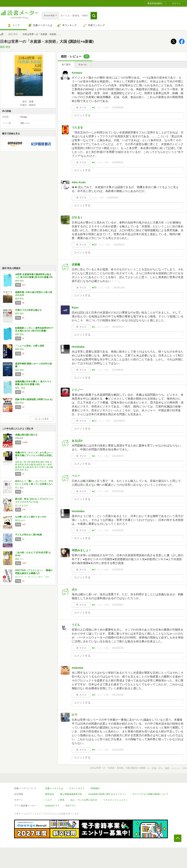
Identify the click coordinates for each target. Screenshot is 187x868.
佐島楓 (76, 264)
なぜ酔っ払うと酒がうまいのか (31, 517)
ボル (75, 589)
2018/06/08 (118, 108)
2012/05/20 (118, 530)
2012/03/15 (118, 570)
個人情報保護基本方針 (71, 794)
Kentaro (77, 73)
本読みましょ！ (81, 550)
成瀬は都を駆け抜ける (26, 435)
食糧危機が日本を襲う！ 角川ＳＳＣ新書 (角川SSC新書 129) (33, 383)
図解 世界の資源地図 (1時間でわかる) (34, 399)
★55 (94, 288)
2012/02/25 (118, 648)
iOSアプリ (71, 806)
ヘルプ (48, 800)
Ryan (75, 307)
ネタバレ (83, 65)
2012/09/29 (119, 421)
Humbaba (78, 347)
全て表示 (66, 65)
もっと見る (42, 419)
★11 (94, 421)
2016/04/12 (119, 245)
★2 (94, 370)
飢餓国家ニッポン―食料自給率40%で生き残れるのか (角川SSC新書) (34, 329)
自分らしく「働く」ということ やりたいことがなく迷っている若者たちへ (34, 483)
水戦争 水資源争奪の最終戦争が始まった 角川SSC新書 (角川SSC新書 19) (34, 276)
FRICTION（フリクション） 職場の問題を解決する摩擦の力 (34, 572)
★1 (94, 108)
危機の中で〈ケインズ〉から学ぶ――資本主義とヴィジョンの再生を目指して (34, 455)
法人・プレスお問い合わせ (84, 800)
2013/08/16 (118, 370)
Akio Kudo (79, 182)
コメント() (103, 108)
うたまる (77, 127)
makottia (77, 668)
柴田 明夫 (13, 34)
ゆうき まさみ (22, 505)
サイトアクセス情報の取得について (150, 794)
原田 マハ (19, 559)
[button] (94, 16)
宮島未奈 (19, 438)
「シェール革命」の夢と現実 (30, 346)
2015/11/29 (119, 288)
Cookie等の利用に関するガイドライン (107, 794)
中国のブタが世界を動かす (28, 310)
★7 (94, 530)
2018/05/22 (118, 162)
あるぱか (77, 441)
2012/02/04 (118, 695)
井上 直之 (19, 488)
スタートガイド (77, 788)
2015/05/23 (118, 327)
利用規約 (95, 788)
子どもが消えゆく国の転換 (28, 535)
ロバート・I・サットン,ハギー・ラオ (32, 577)
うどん (76, 625)
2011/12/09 (118, 750)
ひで (75, 715)
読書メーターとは (54, 788)
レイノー (77, 390)
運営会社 (50, 794)
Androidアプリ (52, 806)
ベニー (76, 476)
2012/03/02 (118, 605)
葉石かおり (20, 520)
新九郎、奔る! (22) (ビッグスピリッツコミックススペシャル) (34, 500)
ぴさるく (77, 217)
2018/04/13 (113, 198)
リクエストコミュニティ (115, 800)
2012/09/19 (118, 456)
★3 (94, 570)
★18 (94, 245)
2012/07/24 (118, 491)
